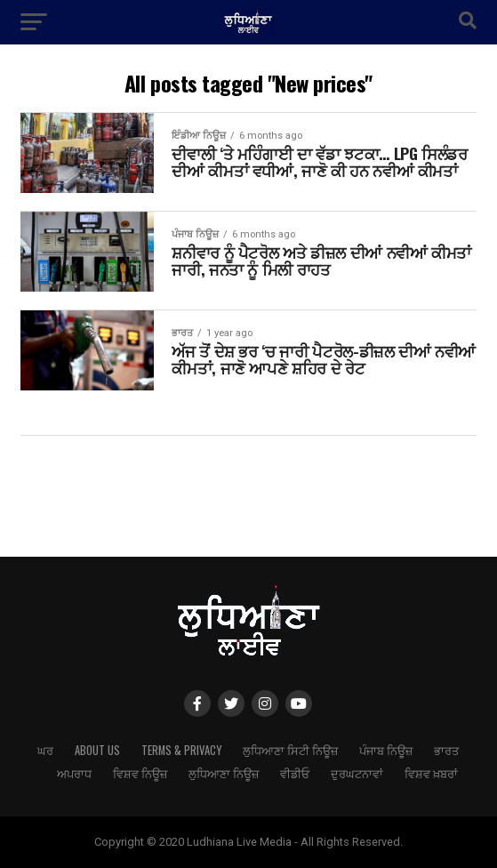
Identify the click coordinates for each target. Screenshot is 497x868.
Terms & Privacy (181, 750)
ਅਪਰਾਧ (74, 773)
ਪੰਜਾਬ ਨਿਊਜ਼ (386, 750)
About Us (97, 750)
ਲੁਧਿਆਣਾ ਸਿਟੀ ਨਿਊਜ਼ (290, 750)
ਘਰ (45, 750)
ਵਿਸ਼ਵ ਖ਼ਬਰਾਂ (431, 773)
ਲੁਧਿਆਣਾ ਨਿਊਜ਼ (224, 773)
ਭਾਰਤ (446, 750)
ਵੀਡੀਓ (295, 773)
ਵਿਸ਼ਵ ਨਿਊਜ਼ (140, 773)
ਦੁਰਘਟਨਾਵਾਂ (357, 773)
